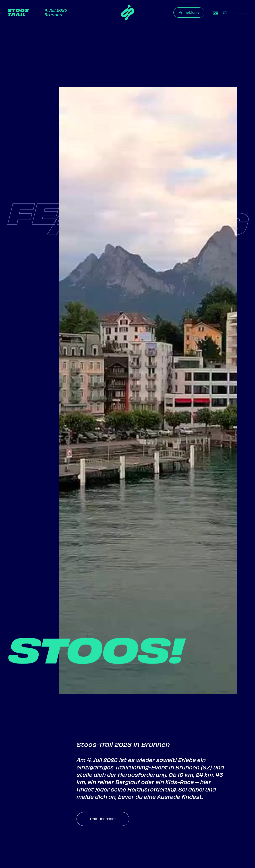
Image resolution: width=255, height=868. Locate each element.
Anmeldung (189, 12)
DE (216, 12)
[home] (128, 13)
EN (225, 12)
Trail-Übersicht (103, 819)
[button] (242, 13)
